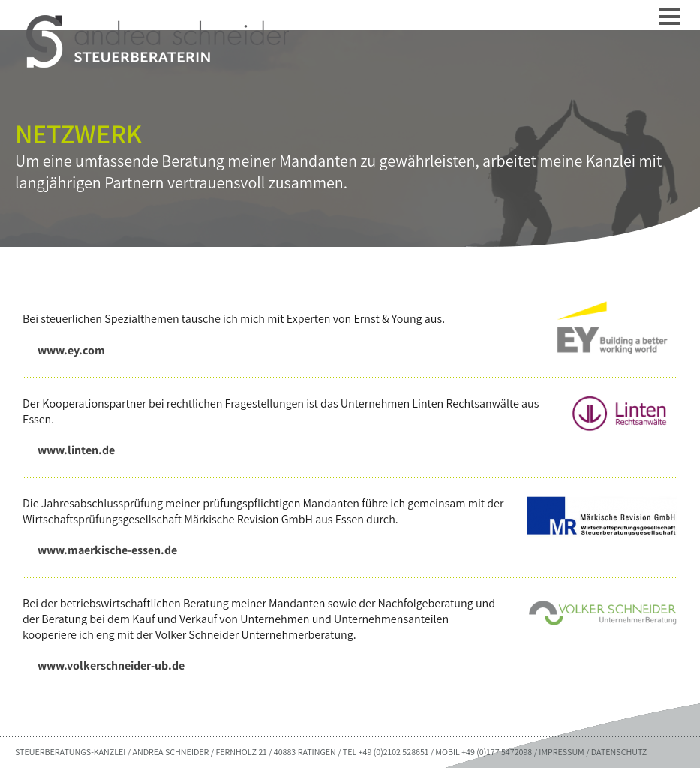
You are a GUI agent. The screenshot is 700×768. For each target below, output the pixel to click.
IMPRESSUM (561, 752)
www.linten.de (76, 450)
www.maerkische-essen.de (107, 550)
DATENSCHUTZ (619, 752)
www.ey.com (71, 350)
